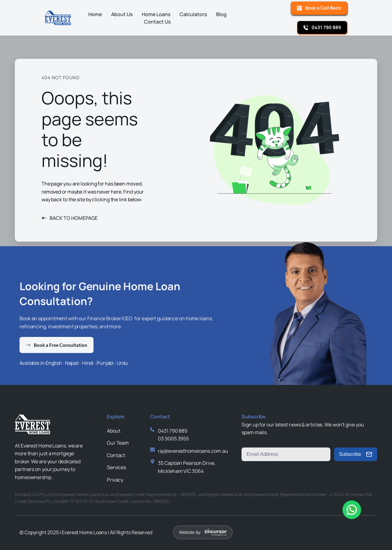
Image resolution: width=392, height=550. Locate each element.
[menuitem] (95, 14)
